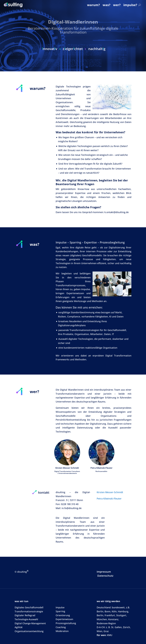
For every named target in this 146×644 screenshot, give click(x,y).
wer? (117, 5)
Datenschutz (105, 576)
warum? (93, 5)
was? (106, 5)
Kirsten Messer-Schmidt (110, 492)
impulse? (130, 5)
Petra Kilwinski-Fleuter (109, 499)
